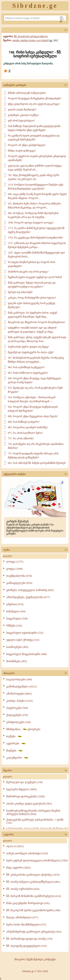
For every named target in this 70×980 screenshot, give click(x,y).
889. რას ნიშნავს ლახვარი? (24, 422)
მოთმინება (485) (17, 661)
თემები (14, 736)
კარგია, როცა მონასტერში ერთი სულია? (32, 298)
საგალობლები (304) (19, 679)
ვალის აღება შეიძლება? (22, 110)
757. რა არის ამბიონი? (21, 438)
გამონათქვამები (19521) (22, 687)
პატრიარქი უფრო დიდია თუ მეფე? (28, 347)
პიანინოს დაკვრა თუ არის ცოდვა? (28, 272)
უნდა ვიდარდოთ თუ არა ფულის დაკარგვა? (34, 104)
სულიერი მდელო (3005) (22, 789)
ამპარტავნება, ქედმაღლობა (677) (28, 597)
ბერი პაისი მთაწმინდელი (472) (26, 925)
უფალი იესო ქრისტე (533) (23, 640)
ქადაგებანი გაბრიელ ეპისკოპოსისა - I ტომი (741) (35, 821)
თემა (35, 550)
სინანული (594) (16, 611)
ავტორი (35, 835)
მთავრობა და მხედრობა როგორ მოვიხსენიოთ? (37, 322)
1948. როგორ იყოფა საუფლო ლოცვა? (31, 223)
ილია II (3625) (15, 846)
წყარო (35, 771)
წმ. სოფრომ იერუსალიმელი (31, 36)
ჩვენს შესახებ (35, 959)
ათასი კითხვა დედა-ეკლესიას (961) (29, 804)
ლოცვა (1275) (15, 562)
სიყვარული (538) (17, 619)
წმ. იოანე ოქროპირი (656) (23, 889)
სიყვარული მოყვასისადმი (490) (26, 654)
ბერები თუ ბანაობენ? (20, 292)
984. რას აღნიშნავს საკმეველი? (26, 367)
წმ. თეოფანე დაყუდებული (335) (27, 946)
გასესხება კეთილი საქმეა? (23, 115)
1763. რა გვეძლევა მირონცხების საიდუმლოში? (35, 238)
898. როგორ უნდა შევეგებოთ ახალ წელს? (33, 416)
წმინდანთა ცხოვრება (23, 729)
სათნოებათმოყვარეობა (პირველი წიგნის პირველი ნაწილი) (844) (33, 812)
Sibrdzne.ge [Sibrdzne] (35, 6)
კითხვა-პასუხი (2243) (19, 701)
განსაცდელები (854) (19, 583)
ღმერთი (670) (15, 604)
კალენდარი (17, 758)
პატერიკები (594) (17, 708)
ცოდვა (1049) (15, 569)
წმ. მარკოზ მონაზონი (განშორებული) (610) (34, 896)
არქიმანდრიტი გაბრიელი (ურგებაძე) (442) (34, 932)
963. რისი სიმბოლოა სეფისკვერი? (28, 373)
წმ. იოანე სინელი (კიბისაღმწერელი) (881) (33, 882)
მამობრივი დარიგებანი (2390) (26, 796)
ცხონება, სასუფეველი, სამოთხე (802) (30, 590)
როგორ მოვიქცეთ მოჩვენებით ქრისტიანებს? (35, 98)
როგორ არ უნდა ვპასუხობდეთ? (27, 145)
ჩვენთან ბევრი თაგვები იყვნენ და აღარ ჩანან (35, 277)
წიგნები (15, 751)
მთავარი (35, 673)
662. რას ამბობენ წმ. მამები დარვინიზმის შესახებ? (37, 463)
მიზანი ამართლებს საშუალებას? (27, 93)
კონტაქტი (50, 959)
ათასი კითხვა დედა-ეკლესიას (30, 40)
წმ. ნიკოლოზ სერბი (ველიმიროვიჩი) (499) (33, 910)
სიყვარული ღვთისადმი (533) (25, 633)
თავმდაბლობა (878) (19, 576)
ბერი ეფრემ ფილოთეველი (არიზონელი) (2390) (37, 861)
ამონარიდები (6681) (19, 694)
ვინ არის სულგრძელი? (21, 121)
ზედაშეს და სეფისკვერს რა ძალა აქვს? (31, 352)
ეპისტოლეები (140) (18, 722)
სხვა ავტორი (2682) (18, 868)
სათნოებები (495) (17, 647)
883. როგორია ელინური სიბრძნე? (28, 427)
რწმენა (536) (14, 626)
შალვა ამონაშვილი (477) (22, 917)
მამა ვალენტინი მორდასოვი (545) (28, 903)
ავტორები (16, 744)
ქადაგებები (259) (17, 715)
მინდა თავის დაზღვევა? (22, 151)
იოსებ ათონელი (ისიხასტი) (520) (27, 853)
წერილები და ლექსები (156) (24, 782)
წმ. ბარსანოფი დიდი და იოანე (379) (29, 939)
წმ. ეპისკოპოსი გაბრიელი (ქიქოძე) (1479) (33, 875)
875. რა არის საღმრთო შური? (25, 433)
